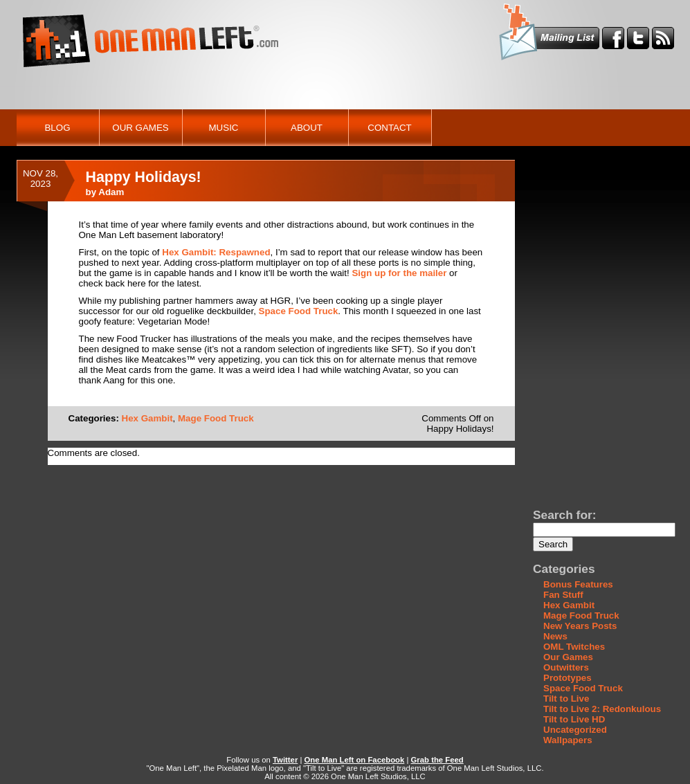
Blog (57, 128)
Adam (111, 192)
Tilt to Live (566, 699)
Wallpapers (568, 740)
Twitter (285, 760)
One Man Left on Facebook (355, 760)
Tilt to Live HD (574, 719)
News (555, 636)
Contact (389, 128)
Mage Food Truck (216, 418)
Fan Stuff (563, 595)
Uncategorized (575, 730)
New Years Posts (580, 626)
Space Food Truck (299, 311)
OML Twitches (574, 647)
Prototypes (568, 678)
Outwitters (566, 667)
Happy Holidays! (144, 177)
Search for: (564, 515)
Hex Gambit (147, 418)
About (307, 128)
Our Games (140, 128)
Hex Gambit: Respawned (216, 252)
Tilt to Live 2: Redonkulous (602, 709)
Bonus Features (578, 584)
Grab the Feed (437, 760)
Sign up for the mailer (399, 273)
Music (224, 128)
